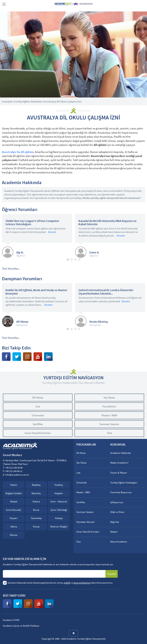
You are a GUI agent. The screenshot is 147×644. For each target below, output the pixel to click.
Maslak (14, 501)
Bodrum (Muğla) (59, 527)
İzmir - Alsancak (59, 501)
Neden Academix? (119, 463)
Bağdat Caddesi (14, 493)
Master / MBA (109, 415)
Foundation (109, 406)
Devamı (52, 232)
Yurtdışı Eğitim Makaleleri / (29, 102)
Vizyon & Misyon (119, 473)
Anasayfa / (8, 102)
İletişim (114, 532)
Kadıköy (59, 485)
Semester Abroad (85, 522)
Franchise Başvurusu (121, 492)
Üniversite (38, 415)
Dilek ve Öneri (117, 512)
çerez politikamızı (82, 583)
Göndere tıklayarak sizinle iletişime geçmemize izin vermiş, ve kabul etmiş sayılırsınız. (60, 583)
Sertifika (38, 424)
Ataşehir (59, 493)
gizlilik (67, 583)
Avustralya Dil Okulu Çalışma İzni (63, 102)
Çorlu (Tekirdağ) (59, 510)
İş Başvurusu (117, 502)
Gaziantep (36, 518)
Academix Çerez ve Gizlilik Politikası (21, 626)
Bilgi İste (115, 522)
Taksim (14, 485)
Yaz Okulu (109, 398)
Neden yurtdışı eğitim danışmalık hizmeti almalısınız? (112, 198)
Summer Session (109, 424)
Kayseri (14, 518)
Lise (38, 406)
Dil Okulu (38, 398)
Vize (109, 433)
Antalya (59, 518)
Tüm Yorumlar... (11, 268)
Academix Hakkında (120, 453)
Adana (14, 527)
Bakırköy (36, 493)
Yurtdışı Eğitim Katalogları (124, 483)
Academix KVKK (11, 620)
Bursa (36, 510)
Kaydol (112, 574)
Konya (36, 527)
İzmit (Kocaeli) (14, 510)
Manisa (14, 535)
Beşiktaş (36, 485)
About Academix (119, 542)
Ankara (36, 501)
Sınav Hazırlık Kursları (38, 433)
